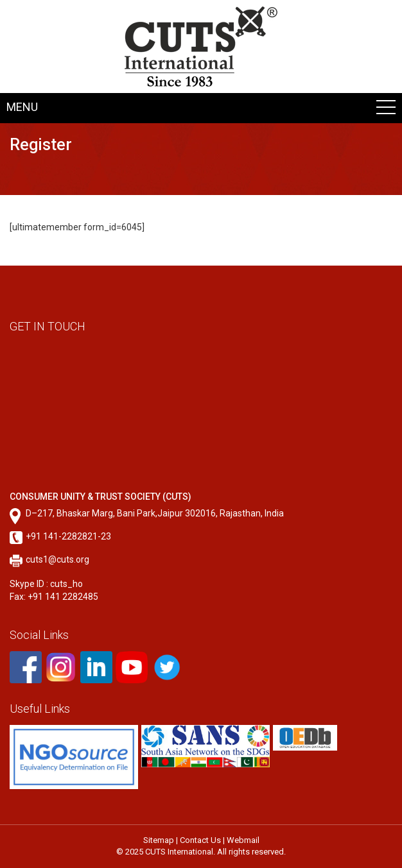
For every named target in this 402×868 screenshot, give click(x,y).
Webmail (243, 840)
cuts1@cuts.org (57, 559)
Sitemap (159, 840)
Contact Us (200, 840)
